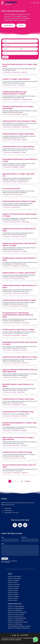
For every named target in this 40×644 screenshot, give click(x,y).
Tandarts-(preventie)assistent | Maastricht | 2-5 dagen (19, 230)
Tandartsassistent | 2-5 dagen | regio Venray (18, 399)
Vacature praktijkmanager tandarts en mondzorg (19, 626)
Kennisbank (18, 640)
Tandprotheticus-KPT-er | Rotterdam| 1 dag (18, 412)
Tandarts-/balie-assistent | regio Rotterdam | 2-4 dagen (20, 286)
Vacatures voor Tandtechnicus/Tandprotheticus (19, 628)
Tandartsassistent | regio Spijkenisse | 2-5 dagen (20, 357)
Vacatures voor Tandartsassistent (16, 620)
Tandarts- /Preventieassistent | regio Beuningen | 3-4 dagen (20, 215)
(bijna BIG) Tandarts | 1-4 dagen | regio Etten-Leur (19, 175)
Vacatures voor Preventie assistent (16, 614)
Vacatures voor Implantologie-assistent (17, 618)
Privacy (3, 562)
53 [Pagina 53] (22, 481)
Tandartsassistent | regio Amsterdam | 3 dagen (19, 121)
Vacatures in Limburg (13, 592)
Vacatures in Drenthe (13, 590)
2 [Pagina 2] (13, 481)
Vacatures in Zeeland (13, 598)
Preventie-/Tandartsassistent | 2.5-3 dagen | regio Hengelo (18, 107)
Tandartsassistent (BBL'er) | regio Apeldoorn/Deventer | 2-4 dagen (15, 93)
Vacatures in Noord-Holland (14, 578)
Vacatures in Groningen (13, 586)
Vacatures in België (12, 600)
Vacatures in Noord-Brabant (14, 576)
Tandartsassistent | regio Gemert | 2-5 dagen (18, 330)
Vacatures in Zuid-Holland (14, 584)
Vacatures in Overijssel (13, 596)
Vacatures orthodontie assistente (16, 616)
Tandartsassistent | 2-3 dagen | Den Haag (17, 452)
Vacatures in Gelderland (13, 580)
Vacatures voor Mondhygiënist (15, 610)
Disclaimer (11, 640)
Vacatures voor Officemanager (15, 624)
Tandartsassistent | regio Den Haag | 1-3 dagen (19, 300)
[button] (38, 3)
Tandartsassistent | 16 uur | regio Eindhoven (18, 146)
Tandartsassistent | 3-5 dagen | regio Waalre (18, 134)
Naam (10, 539)
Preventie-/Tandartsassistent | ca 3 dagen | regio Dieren (20, 65)
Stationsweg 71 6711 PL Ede (11, 513)
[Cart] (35, 3)
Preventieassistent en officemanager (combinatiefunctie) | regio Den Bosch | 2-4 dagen (18, 315)
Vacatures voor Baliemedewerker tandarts (18, 622)
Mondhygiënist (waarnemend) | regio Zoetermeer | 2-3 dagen (20, 343)
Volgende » (28, 481)
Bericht (20, 550)
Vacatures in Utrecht (13, 582)
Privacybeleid (27, 638)
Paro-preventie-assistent (11, 189)
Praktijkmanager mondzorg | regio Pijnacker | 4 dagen (19, 259)
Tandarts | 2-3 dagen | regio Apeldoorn (16, 79)
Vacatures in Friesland (13, 594)
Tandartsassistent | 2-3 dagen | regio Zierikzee (19, 273)
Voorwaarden (7, 562)
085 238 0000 (8, 508)
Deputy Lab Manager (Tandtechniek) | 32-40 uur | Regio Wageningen (20, 371)
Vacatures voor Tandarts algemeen (16, 606)
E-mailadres (30, 539)
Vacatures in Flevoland (13, 588)
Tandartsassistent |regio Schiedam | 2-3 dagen (19, 201)
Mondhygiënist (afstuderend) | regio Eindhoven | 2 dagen (20, 160)
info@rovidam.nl (8, 510)
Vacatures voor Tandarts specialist (16, 608)
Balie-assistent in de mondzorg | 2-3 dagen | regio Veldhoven (18, 438)
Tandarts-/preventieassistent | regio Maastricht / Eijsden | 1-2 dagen (20, 244)
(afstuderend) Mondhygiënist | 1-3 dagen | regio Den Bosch (20, 424)
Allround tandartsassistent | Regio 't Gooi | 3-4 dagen (19, 466)
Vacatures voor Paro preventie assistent (17, 612)
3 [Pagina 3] (16, 481)
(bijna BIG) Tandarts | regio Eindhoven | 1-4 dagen (18, 385)
